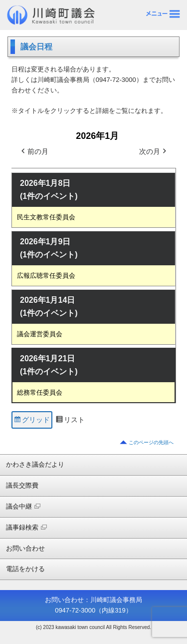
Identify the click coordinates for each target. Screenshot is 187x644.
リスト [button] (70, 421)
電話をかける (25, 569)
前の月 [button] (34, 152)
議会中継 (23, 506)
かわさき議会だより (35, 464)
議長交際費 (22, 485)
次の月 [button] (153, 152)
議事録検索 (26, 527)
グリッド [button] (32, 421)
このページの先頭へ (151, 442)
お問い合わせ (25, 548)
